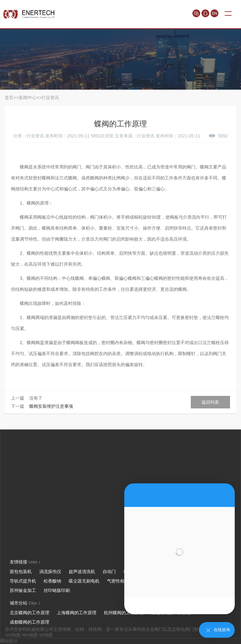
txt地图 (46, 635)
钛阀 (80, 629)
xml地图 (13, 635)
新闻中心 (28, 98)
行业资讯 (50, 98)
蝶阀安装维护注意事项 (51, 406)
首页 (9, 98)
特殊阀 (95, 629)
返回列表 (210, 402)
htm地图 (30, 635)
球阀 (67, 629)
